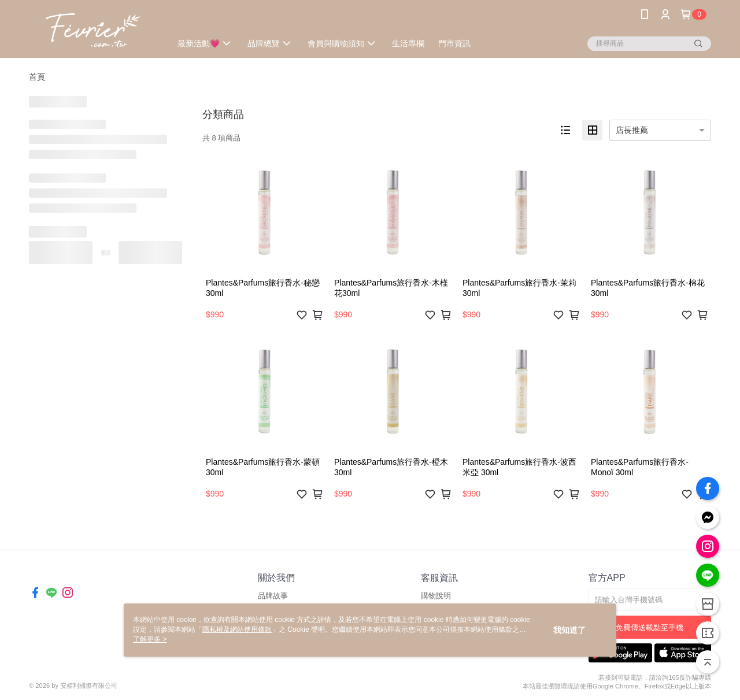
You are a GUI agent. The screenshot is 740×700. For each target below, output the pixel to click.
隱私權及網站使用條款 (237, 629)
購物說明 (436, 596)
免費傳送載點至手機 (650, 627)
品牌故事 (273, 596)
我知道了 (569, 630)
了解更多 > (150, 639)
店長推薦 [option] (632, 130)
